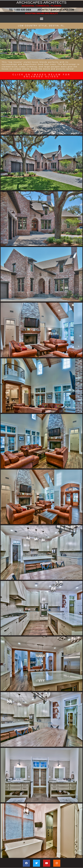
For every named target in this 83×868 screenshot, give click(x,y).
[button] (41, 19)
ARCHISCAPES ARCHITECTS (41, 2)
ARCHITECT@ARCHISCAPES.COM (55, 10)
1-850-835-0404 (23, 10)
